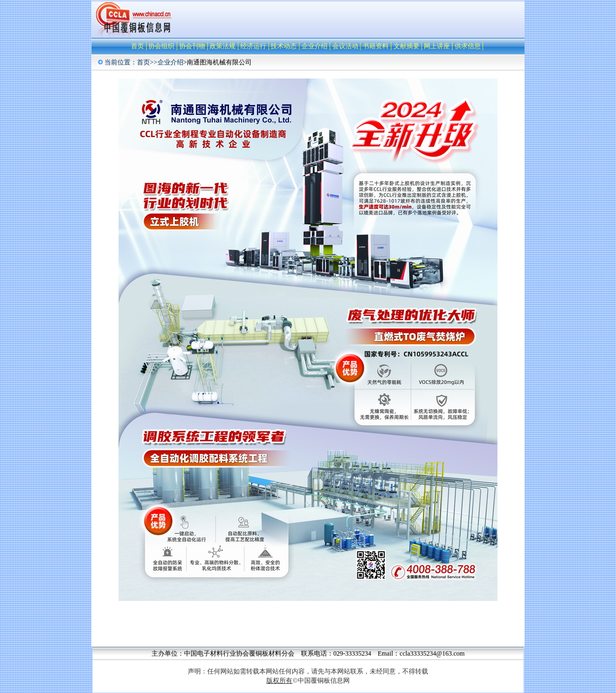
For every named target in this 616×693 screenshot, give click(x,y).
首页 (137, 46)
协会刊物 (192, 46)
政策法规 (222, 46)
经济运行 (253, 46)
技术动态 (284, 46)
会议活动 (345, 46)
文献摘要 (407, 46)
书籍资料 (376, 46)
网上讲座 (437, 46)
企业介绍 (314, 46)
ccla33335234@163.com (432, 653)
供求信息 (468, 46)
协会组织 (161, 46)
